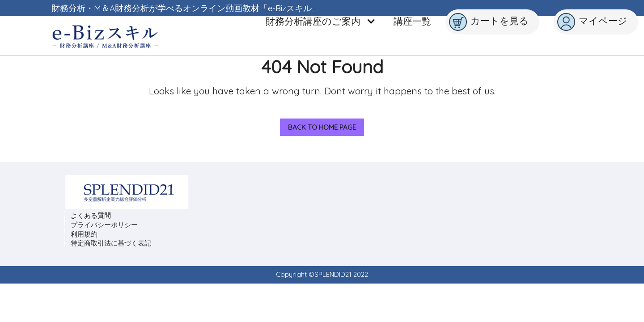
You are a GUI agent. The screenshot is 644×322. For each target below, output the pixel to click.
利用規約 (84, 234)
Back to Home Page (318, 125)
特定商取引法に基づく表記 (111, 243)
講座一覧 (412, 21)
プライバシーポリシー (104, 225)
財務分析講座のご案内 (321, 21)
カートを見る (489, 22)
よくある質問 (91, 215)
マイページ (592, 22)
